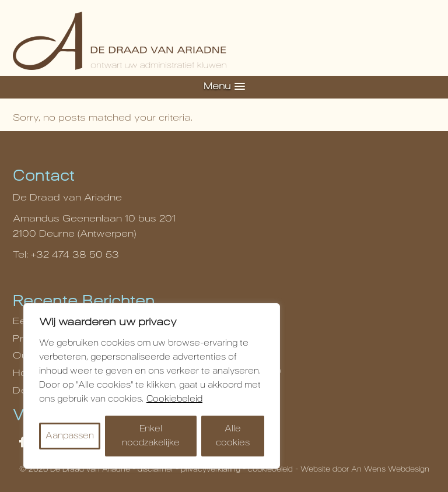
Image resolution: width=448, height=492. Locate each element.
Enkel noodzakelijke (151, 436)
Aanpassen (70, 436)
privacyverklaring (211, 470)
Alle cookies (233, 436)
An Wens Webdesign (390, 470)
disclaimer (155, 470)
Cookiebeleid (174, 399)
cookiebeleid (270, 470)
